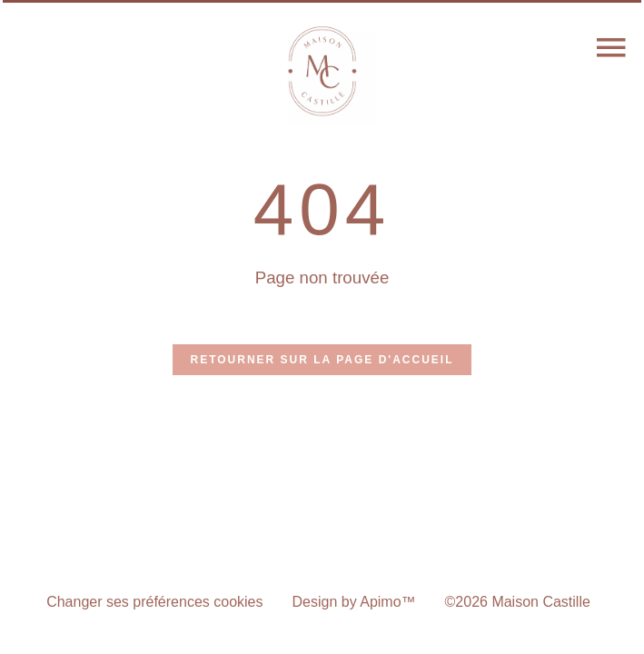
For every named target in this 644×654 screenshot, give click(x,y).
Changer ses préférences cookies (154, 602)
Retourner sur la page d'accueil (322, 360)
